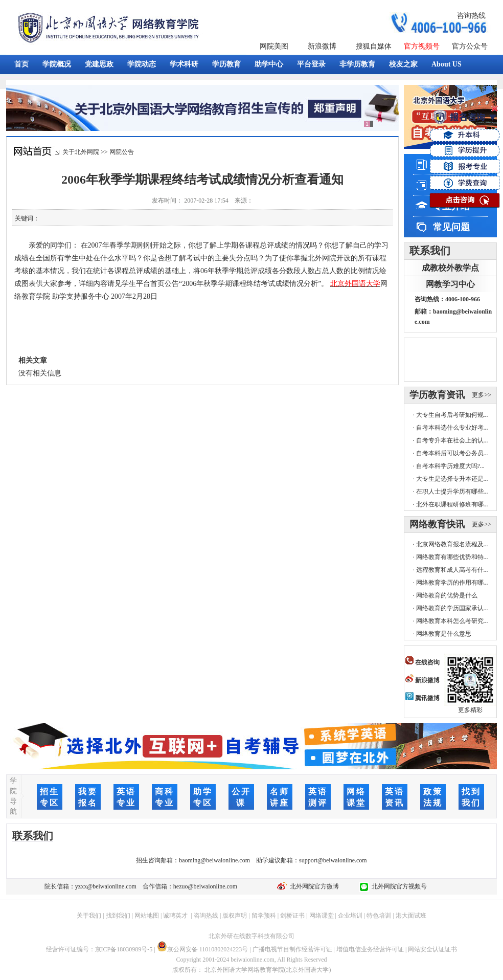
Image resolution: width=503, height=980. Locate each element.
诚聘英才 (175, 916)
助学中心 (269, 64)
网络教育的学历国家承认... (452, 608)
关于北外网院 (81, 152)
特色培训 (379, 916)
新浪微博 (322, 46)
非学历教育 (357, 64)
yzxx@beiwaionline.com (106, 886)
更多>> (482, 395)
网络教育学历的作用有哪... (452, 583)
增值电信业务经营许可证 (370, 949)
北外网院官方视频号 (398, 886)
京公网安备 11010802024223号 (203, 949)
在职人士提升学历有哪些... (452, 492)
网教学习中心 (450, 284)
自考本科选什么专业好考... (452, 428)
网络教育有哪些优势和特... (452, 557)
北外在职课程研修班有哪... (452, 504)
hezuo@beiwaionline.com (205, 886)
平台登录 (311, 64)
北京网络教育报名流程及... (452, 544)
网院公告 (122, 152)
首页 (21, 64)
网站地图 (147, 916)
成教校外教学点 (450, 268)
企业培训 (350, 916)
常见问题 (451, 227)
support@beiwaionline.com (333, 860)
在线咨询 (422, 662)
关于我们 (89, 916)
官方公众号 (470, 46)
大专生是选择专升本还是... (452, 479)
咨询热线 (471, 16)
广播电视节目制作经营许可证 (292, 949)
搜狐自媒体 (374, 46)
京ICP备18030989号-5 (124, 949)
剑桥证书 (292, 916)
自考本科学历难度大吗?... (450, 466)
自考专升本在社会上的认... (452, 440)
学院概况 (57, 64)
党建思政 (99, 64)
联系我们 (430, 251)
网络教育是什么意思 (444, 634)
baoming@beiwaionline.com (214, 860)
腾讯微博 (422, 698)
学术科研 (184, 64)
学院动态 (142, 64)
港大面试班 (411, 916)
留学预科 (264, 916)
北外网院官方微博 (313, 886)
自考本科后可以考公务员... (452, 453)
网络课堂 (322, 916)
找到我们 (118, 916)
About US (447, 64)
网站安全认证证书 (432, 949)
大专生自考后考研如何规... (452, 415)
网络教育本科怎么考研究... (452, 621)
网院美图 (274, 46)
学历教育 (226, 64)
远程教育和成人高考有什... (452, 570)
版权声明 (235, 916)
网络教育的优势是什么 (447, 595)
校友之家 (403, 64)
